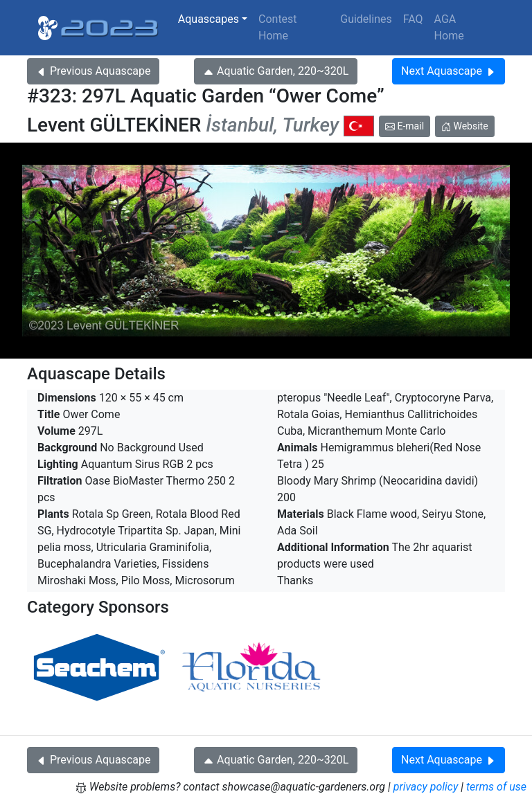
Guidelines (366, 19)
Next (449, 71)
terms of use (496, 787)
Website (465, 126)
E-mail (405, 126)
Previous (93, 71)
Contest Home (278, 27)
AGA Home (449, 27)
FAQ (413, 19)
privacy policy (426, 787)
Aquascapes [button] (209, 19)
